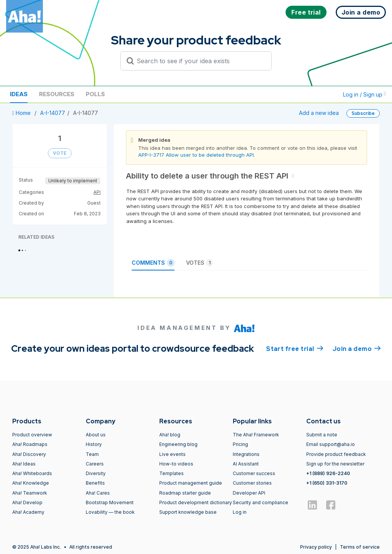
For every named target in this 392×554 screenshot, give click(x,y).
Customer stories (252, 483)
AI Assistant (246, 464)
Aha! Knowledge (31, 483)
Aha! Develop (27, 502)
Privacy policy (316, 547)
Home (22, 113)
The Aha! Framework (256, 435)
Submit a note (322, 435)
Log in (240, 512)
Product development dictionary (196, 502)
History (94, 444)
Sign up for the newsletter (335, 464)
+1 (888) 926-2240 (328, 473)
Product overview (32, 435)
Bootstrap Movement (110, 502)
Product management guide (191, 483)
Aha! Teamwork (30, 493)
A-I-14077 (53, 113)
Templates (171, 473)
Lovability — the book (110, 512)
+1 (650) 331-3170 (327, 483)
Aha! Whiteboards (32, 473)
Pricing (240, 444)
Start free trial (295, 348)
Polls (95, 94)
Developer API (249, 493)
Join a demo (357, 348)
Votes (199, 263)
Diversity (96, 473)
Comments (153, 263)
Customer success (254, 473)
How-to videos (176, 464)
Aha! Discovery (29, 454)
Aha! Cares (98, 493)
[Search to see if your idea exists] (199, 61)
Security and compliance (261, 502)
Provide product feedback (336, 454)
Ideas (19, 94)
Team (92, 454)
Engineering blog (178, 444)
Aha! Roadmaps (30, 444)
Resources (57, 94)
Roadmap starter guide (185, 493)
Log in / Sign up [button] (364, 94)
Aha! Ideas (24, 464)
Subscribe (363, 113)
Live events (172, 454)
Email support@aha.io (331, 444)
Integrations (246, 454)
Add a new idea (319, 113)
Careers (95, 464)
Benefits (95, 483)
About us (96, 435)
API (97, 192)
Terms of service (360, 547)
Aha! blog (170, 435)
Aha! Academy (28, 512)
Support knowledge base (188, 512)
